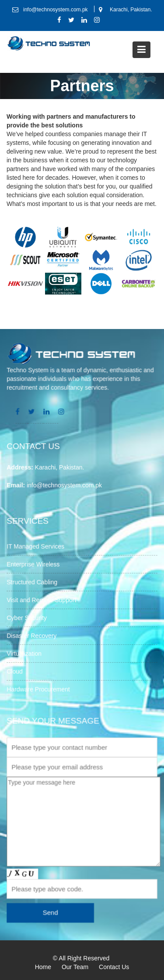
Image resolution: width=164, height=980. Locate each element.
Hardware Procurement (39, 688)
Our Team (75, 967)
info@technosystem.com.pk (65, 485)
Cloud (15, 671)
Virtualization (25, 653)
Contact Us (114, 967)
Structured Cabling (32, 583)
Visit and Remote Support (42, 600)
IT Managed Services (36, 547)
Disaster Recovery (32, 635)
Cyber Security (27, 618)
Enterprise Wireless (34, 565)
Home (43, 967)
